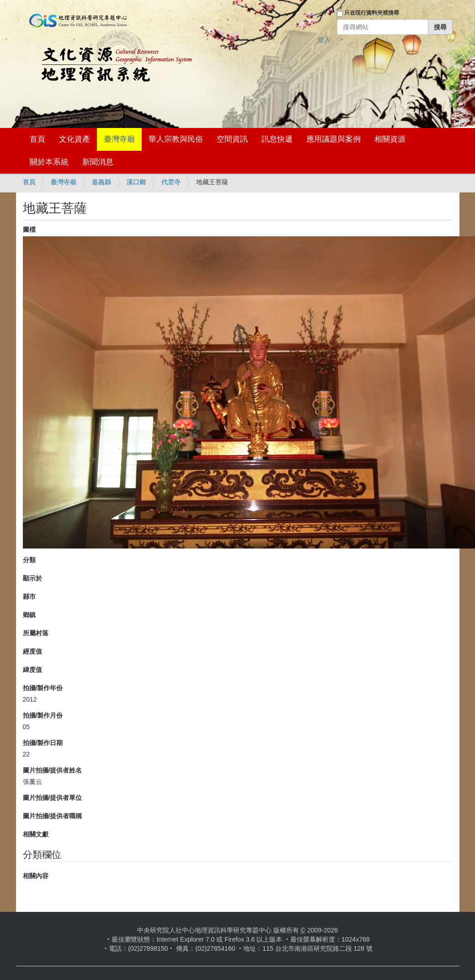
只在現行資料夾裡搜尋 (372, 13)
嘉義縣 (101, 182)
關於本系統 (49, 162)
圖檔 (29, 229)
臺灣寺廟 (119, 139)
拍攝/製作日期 (43, 743)
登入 (324, 40)
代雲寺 (171, 182)
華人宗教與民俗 (176, 139)
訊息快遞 (277, 139)
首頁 (37, 139)
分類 (29, 560)
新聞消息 (98, 162)
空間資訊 (232, 139)
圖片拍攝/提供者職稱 (53, 816)
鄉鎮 (29, 615)
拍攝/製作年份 (43, 688)
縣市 (29, 597)
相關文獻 (36, 834)
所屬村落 (36, 633)
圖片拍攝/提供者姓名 (53, 770)
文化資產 (75, 139)
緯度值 (32, 670)
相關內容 (36, 876)
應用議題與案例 (334, 139)
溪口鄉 (136, 182)
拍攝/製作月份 (43, 715)
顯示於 (32, 578)
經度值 (32, 651)
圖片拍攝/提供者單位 (53, 798)
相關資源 (390, 139)
